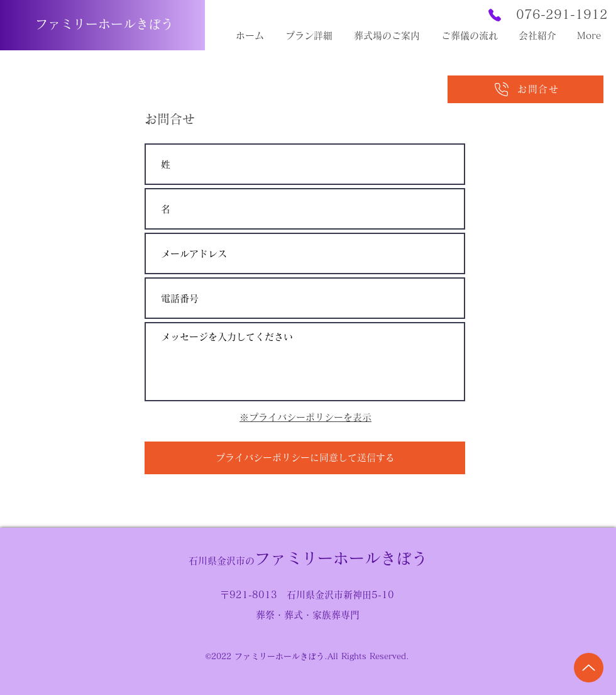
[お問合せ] (525, 89)
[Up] (589, 668)
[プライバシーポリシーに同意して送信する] (305, 458)
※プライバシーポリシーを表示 (305, 417)
